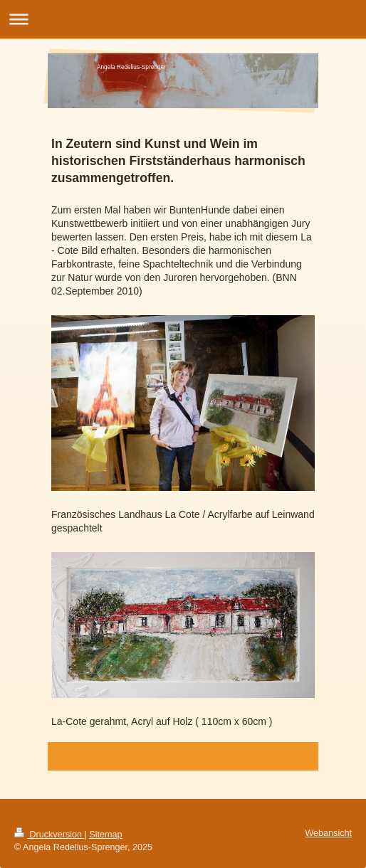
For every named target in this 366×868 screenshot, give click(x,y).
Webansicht (328, 833)
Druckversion (49, 835)
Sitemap (105, 835)
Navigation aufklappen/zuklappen (183, 19)
